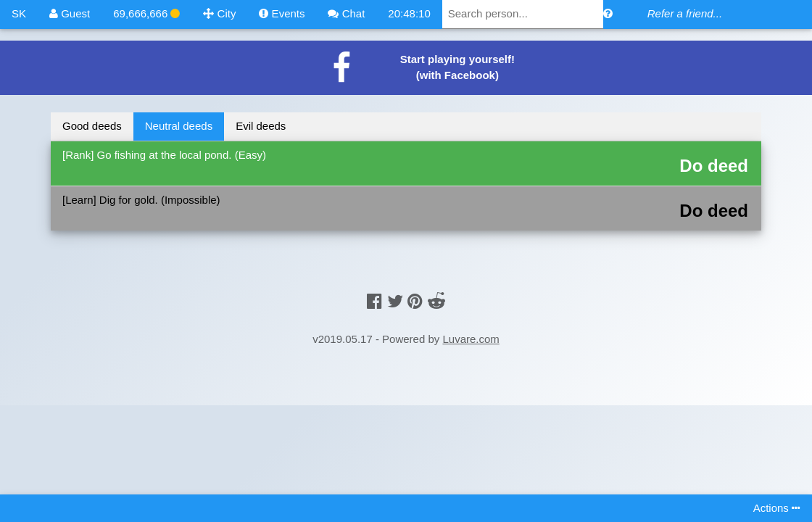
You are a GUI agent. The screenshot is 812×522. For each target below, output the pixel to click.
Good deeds (92, 126)
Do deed (714, 166)
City (219, 13)
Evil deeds (261, 126)
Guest (70, 13)
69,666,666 (146, 13)
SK (19, 13)
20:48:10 (409, 13)
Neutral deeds (179, 126)
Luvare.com (471, 339)
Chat (346, 13)
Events (282, 13)
